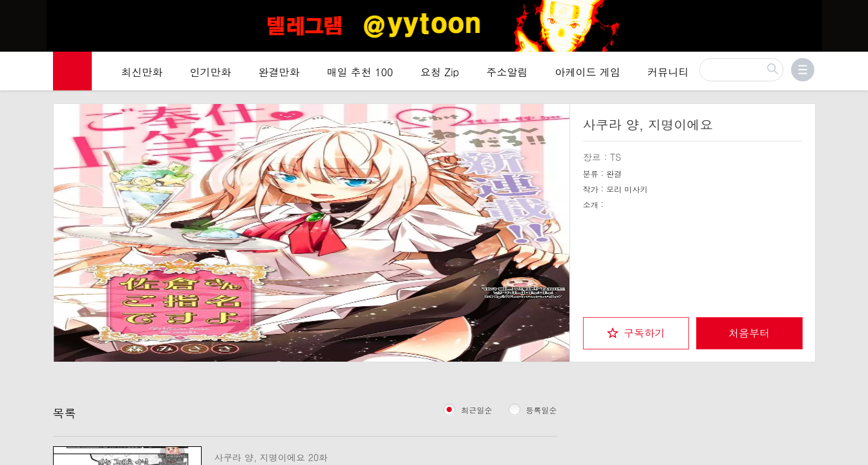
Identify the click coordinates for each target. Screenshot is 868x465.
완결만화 (279, 72)
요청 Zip (439, 72)
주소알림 (507, 72)
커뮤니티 (668, 72)
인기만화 (211, 72)
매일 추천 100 (360, 72)
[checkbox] (636, 333)
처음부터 (749, 333)
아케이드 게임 (587, 72)
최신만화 (142, 72)
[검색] (741, 70)
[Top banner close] (853, 14)
